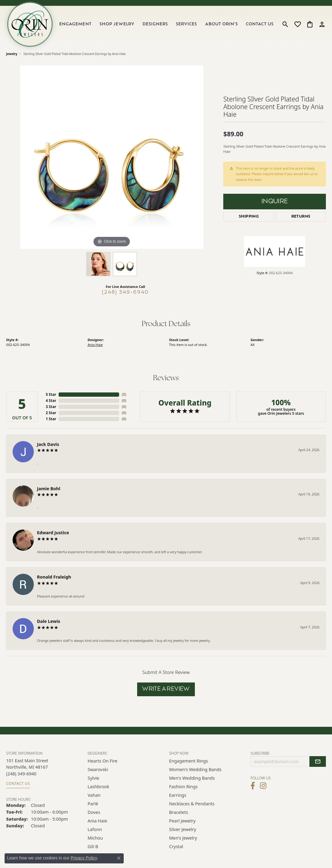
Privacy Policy (84, 858)
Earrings (178, 795)
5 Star (51, 394)
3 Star (51, 407)
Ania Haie (95, 345)
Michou (95, 838)
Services (186, 24)
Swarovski (98, 769)
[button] (285, 24)
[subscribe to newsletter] (318, 762)
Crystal (176, 846)
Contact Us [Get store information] (18, 783)
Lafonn (95, 829)
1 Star (51, 419)
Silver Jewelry (183, 829)
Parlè (93, 804)
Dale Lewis (49, 621)
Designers (155, 24)
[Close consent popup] (119, 858)
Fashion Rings (184, 787)
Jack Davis (48, 444)
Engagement (75, 24)
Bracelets (179, 812)
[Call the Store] (21, 774)
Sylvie (93, 778)
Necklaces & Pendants (192, 804)
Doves (94, 812)
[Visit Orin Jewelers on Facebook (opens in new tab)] (253, 786)
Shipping (249, 217)
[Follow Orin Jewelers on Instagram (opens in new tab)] (263, 786)
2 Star (51, 413)
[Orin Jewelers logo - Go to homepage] (30, 24)
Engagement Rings (189, 761)
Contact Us (260, 24)
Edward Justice (53, 533)
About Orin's (222, 24)
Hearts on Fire (102, 761)
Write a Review (166, 689)
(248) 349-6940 (125, 292)
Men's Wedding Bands (192, 778)
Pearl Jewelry (182, 821)
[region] (112, 157)
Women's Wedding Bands (195, 769)
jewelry (12, 54)
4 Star (51, 401)
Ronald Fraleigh (54, 577)
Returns (301, 217)
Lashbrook (99, 787)
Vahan (94, 795)
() (124, 394)
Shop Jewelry (117, 24)
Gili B (93, 846)
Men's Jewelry (183, 838)
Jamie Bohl (49, 489)
